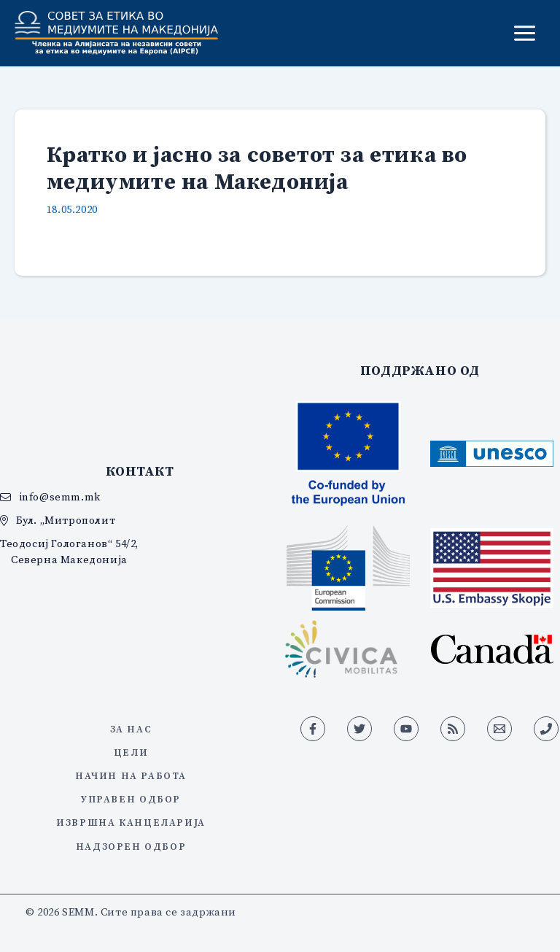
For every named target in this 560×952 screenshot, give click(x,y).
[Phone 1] (546, 729)
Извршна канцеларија (131, 822)
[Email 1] (499, 729)
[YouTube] (406, 729)
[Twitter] (359, 729)
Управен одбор (131, 799)
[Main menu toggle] (525, 33)
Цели (131, 752)
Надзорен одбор (131, 846)
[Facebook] (313, 729)
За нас (131, 729)
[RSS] (453, 729)
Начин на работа (131, 775)
